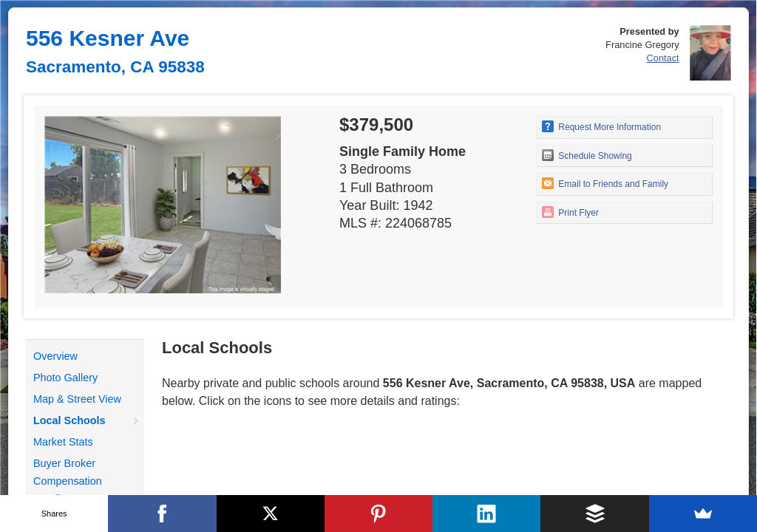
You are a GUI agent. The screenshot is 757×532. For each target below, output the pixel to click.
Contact (663, 58)
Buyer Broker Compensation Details (68, 481)
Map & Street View (77, 399)
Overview (55, 356)
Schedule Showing (587, 155)
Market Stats (63, 442)
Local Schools (69, 420)
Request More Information (601, 126)
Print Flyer (570, 212)
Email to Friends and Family (605, 183)
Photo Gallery (65, 378)
